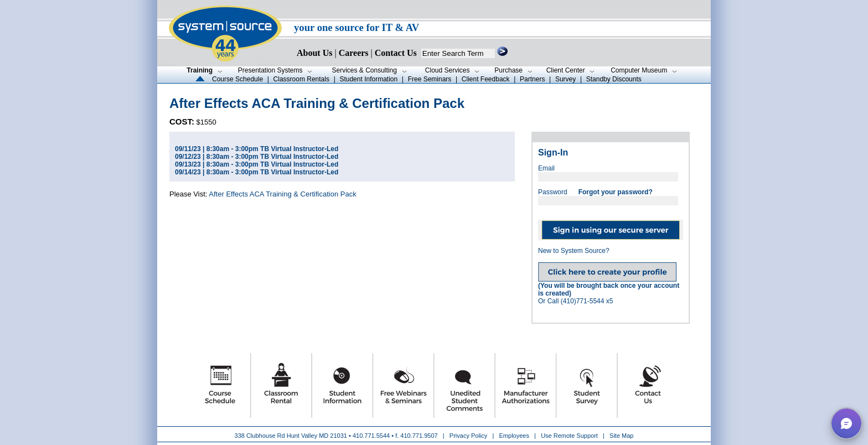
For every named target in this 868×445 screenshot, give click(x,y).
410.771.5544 (371, 436)
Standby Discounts (614, 79)
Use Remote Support (569, 436)
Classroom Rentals (301, 79)
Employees (514, 436)
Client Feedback (486, 79)
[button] (846, 423)
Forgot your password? (616, 192)
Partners (532, 79)
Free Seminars (430, 79)
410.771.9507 (419, 436)
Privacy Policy (469, 436)
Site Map (621, 436)
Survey (565, 79)
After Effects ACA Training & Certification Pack (282, 194)
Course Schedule (237, 79)
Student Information (368, 79)
